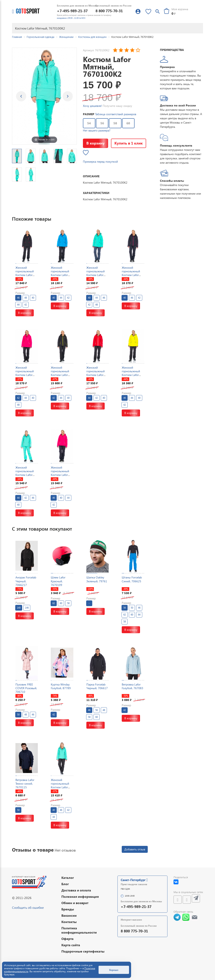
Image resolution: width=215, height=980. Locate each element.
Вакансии (69, 915)
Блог (65, 884)
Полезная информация (80, 896)
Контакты (69, 922)
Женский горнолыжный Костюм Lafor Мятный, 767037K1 (96, 275)
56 (102, 123)
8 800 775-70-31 (109, 11)
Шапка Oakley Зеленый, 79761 (97, 579)
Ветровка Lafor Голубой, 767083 (132, 686)
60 (128, 123)
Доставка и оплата (76, 890)
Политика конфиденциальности (79, 930)
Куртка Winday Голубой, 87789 (61, 686)
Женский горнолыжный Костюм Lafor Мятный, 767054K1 (60, 787)
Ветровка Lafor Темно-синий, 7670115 (25, 783)
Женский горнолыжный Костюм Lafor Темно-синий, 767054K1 (131, 275)
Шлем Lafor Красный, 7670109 (58, 581)
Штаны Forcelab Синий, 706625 (132, 579)
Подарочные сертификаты (83, 951)
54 (89, 123)
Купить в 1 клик (129, 143)
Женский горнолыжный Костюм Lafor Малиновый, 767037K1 (25, 375)
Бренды (68, 909)
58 (115, 123)
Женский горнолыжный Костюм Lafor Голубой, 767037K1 (60, 275)
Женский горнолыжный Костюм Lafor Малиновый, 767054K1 (60, 475)
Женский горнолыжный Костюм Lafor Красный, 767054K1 (96, 375)
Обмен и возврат (75, 903)
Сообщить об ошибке (28, 907)
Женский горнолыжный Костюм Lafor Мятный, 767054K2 (25, 475)
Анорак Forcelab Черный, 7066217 (26, 581)
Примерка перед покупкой (100, 162)
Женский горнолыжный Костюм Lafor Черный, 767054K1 (60, 375)
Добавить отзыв (135, 849)
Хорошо (114, 970)
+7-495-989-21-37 (72, 11)
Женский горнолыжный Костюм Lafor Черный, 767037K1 (25, 275)
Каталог (68, 878)
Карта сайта (71, 945)
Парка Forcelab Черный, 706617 (97, 686)
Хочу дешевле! (92, 106)
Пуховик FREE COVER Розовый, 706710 (26, 688)
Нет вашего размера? (97, 130)
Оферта (67, 939)
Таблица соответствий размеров (116, 114)
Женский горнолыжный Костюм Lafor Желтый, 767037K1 (131, 375)
